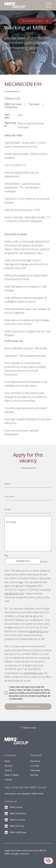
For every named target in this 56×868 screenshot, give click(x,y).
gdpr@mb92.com (14, 593)
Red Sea (34, 775)
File (6, 556)
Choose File (23, 561)
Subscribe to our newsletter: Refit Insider (24, 794)
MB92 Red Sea (17, 826)
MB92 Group (16, 807)
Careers (8, 770)
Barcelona (35, 761)
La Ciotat (35, 766)
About (7, 761)
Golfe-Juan (35, 770)
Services (8, 766)
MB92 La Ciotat (17, 820)
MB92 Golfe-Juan (18, 832)
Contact (8, 780)
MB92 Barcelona (18, 813)
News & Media (12, 775)
